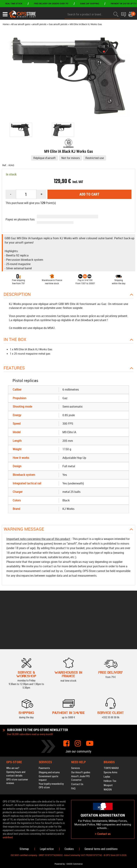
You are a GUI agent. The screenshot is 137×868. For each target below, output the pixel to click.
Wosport (108, 742)
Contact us (103, 812)
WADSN (108, 747)
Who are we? (13, 725)
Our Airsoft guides (81, 729)
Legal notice (47, 849)
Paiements (44, 725)
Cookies (69, 849)
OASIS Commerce (75, 864)
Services (76, 725)
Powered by (60, 864)
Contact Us (77, 741)
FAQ (73, 746)
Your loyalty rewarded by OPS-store (51, 743)
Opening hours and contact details (16, 731)
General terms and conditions (101, 849)
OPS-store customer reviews (17, 738)
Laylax (107, 734)
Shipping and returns (49, 729)
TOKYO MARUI (111, 725)
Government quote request (49, 735)
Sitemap (24, 849)
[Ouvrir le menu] (5, 14)
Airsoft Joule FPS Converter (80, 735)
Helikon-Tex (110, 738)
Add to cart (89, 194)
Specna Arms (111, 729)
